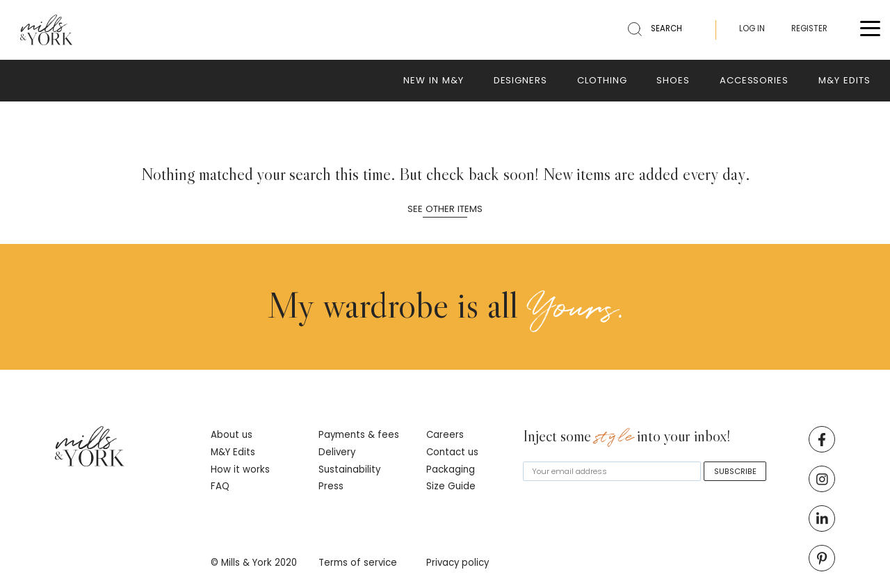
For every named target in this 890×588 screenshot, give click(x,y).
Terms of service (358, 563)
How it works (240, 469)
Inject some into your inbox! (627, 437)
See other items (445, 210)
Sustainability (349, 469)
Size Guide (451, 486)
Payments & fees (359, 435)
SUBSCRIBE (735, 471)
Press (331, 486)
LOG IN (752, 28)
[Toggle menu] (870, 30)
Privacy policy (458, 563)
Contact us (452, 452)
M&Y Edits (233, 452)
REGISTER (809, 28)
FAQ (220, 486)
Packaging (451, 469)
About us (232, 435)
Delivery (337, 452)
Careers (445, 435)
